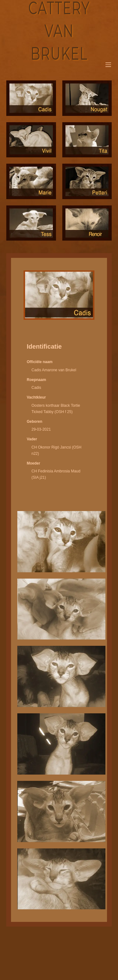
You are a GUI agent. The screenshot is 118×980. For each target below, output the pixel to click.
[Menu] (108, 65)
